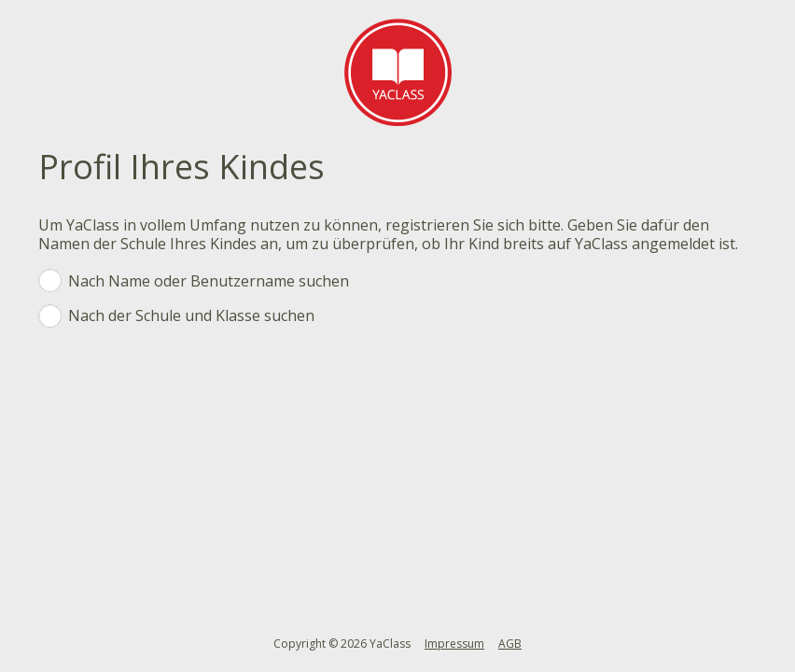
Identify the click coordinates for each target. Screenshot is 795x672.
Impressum (454, 644)
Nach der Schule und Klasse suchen (388, 317)
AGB (510, 644)
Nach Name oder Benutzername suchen (388, 282)
